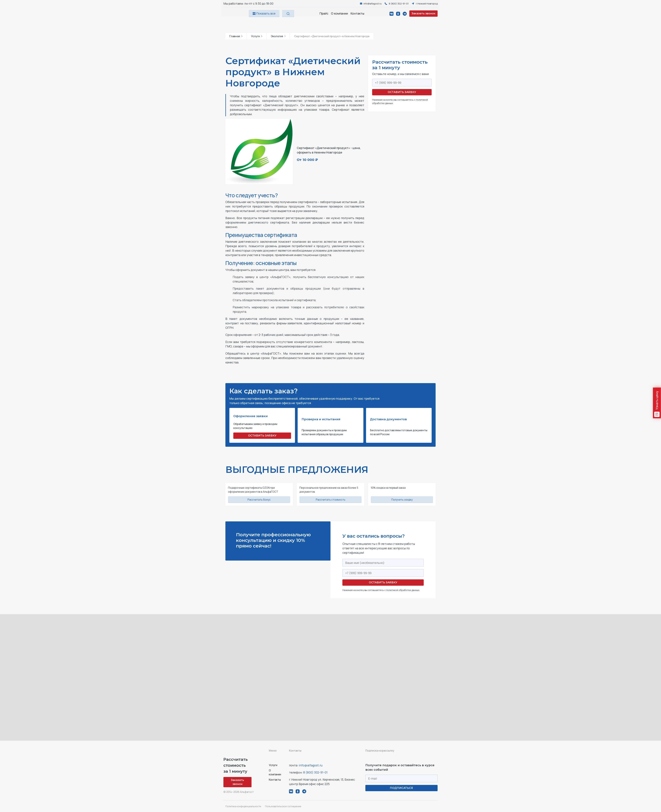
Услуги (257, 36)
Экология (278, 36)
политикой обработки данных (403, 590)
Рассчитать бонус (259, 500)
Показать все (264, 13)
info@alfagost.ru (311, 765)
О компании (339, 13)
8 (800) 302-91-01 (315, 772)
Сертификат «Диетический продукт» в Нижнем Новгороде (332, 36)
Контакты (357, 13)
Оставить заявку (402, 92)
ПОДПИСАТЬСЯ (401, 788)
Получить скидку (402, 500)
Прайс (324, 13)
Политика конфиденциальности (243, 806)
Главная (236, 36)
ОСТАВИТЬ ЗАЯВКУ (262, 436)
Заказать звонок (423, 13)
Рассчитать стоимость (331, 500)
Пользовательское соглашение (283, 806)
